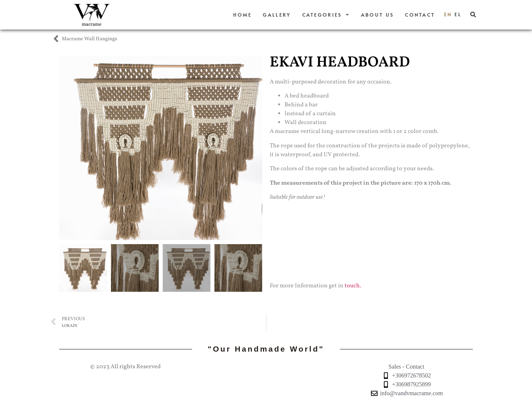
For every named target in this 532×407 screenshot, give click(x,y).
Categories (326, 15)
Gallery (277, 15)
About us (377, 15)
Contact (420, 15)
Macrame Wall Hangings (89, 39)
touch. (353, 286)
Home (242, 15)
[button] (473, 15)
